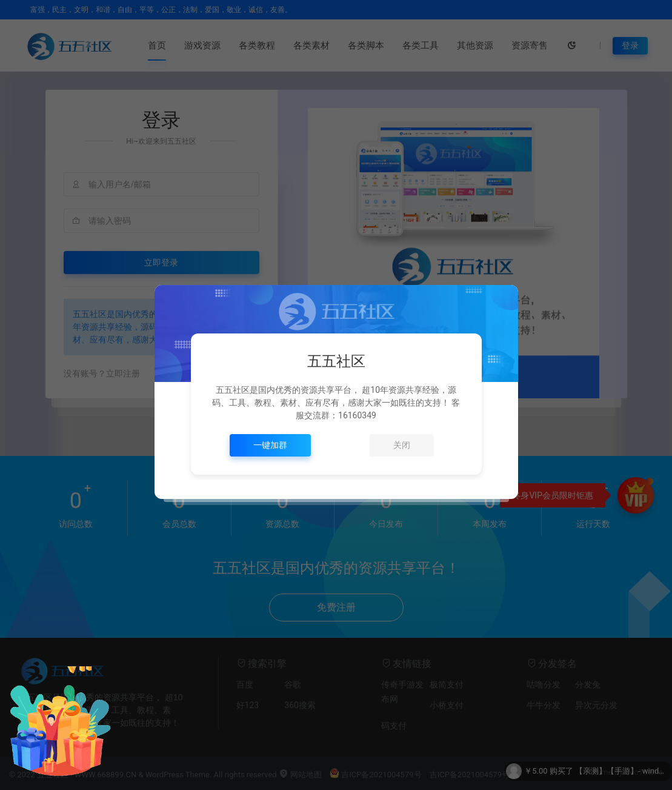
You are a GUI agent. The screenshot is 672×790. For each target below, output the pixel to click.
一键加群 (270, 445)
